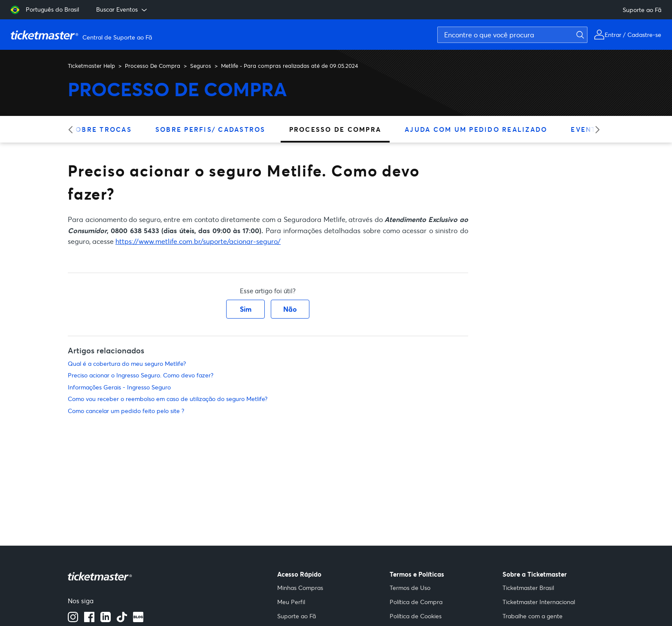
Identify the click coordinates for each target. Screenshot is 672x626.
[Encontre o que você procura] (512, 35)
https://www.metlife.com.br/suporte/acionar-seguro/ (198, 241)
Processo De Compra (153, 66)
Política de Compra (416, 602)
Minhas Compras (300, 588)
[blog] (138, 620)
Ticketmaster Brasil (528, 588)
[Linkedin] (106, 620)
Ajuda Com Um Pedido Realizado (476, 129)
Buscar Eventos (122, 9)
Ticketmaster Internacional (539, 602)
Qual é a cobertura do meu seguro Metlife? (127, 363)
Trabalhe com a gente (533, 616)
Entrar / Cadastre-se (633, 35)
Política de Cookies (416, 616)
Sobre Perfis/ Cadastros (210, 129)
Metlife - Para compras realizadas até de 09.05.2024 (289, 66)
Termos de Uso (410, 588)
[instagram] (73, 620)
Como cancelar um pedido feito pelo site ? (126, 411)
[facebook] (89, 620)
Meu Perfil (291, 602)
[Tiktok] (122, 620)
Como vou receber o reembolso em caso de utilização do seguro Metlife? (168, 399)
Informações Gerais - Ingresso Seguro (119, 387)
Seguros (201, 66)
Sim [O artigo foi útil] (246, 309)
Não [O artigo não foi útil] (290, 309)
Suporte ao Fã (642, 10)
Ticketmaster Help (91, 66)
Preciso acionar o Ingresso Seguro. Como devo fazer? (141, 375)
